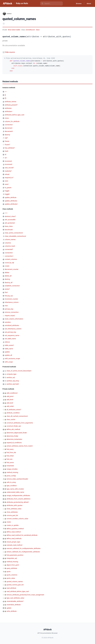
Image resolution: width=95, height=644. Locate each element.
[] (5, 95)
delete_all (8, 276)
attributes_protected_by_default (18, 502)
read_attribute (11, 588)
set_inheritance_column (13, 329)
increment (8, 161)
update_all (8, 355)
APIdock (8, 3)
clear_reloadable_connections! (15, 236)
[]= (6, 98)
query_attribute (12, 568)
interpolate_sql (12, 558)
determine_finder (12, 436)
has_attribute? (10, 148)
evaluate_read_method (14, 545)
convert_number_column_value (17, 519)
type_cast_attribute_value (15, 598)
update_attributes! (11, 204)
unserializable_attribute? (15, 601)
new (6, 306)
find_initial (10, 456)
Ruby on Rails (22, 3)
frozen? (7, 145)
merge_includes (12, 469)
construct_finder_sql (14, 426)
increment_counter (11, 299)
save (6, 181)
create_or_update (12, 525)
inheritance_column (12, 302)
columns (8, 243)
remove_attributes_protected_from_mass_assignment (25, 595)
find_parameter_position (15, 555)
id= (6, 158)
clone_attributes (12, 512)
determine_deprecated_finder (17, 433)
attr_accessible (10, 220)
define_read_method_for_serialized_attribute (22, 535)
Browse (77, 3)
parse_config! (11, 476)
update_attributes (11, 201)
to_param (8, 188)
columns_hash (10, 246)
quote (8, 572)
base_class (9, 226)
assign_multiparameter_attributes (18, 495)
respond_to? (9, 178)
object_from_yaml (13, 565)
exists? (7, 289)
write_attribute (12, 611)
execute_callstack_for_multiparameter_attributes (23, 548)
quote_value (11, 578)
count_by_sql (9, 263)
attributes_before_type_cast (15, 115)
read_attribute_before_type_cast (18, 591)
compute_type (11, 374)
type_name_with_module (15, 489)
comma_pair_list (12, 515)
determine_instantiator (14, 439)
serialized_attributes (12, 325)
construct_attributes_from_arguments (20, 423)
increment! (9, 164)
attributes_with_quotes (14, 505)
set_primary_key (10, 332)
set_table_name (10, 339)
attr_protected (10, 223)
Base (38, 30)
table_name (9, 349)
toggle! (7, 194)
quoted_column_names (15, 582)
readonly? (8, 171)
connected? (9, 249)
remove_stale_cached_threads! (17, 479)
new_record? (9, 168)
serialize (8, 322)
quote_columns (12, 575)
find (6, 292)
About (88, 3)
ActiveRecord (30, 30)
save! (7, 184)
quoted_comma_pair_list (15, 585)
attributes (8, 108)
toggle (7, 191)
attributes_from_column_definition (18, 499)
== (6, 92)
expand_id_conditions (14, 443)
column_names (10, 239)
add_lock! (10, 403)
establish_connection (12, 286)
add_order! (10, 406)
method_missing (12, 472)
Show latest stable (14, 30)
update (7, 352)
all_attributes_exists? (14, 410)
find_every (10, 449)
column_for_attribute (12, 121)
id (5, 154)
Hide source (10, 52)
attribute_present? (11, 105)
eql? (6, 138)
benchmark (9, 230)
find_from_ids (11, 452)
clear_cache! (11, 419)
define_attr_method (13, 429)
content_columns (11, 259)
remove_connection (12, 312)
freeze (7, 141)
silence (7, 342)
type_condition (12, 486)
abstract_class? (10, 216)
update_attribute (11, 197)
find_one (9, 459)
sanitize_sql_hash (13, 384)
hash (7, 151)
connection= (9, 256)
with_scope (9, 362)
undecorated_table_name (15, 492)
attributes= (9, 111)
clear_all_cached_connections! (17, 416)
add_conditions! (12, 393)
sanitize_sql (11, 377)
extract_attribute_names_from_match (20, 446)
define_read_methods (14, 539)
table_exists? (9, 345)
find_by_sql (9, 296)
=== (6, 213)
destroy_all (9, 283)
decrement (9, 128)
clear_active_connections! (14, 233)
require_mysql (10, 316)
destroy (7, 135)
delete (7, 272)
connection (9, 125)
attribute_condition (13, 413)
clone (7, 118)
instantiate (10, 466)
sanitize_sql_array (13, 381)
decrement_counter (12, 269)
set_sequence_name (12, 335)
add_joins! (10, 396)
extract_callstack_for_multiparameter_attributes (23, 552)
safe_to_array (11, 482)
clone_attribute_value (14, 509)
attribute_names (11, 102)
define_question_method (15, 529)
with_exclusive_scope (12, 359)
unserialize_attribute (14, 605)
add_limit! (10, 400)
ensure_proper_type (13, 542)
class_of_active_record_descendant (19, 371)
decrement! (9, 131)
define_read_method (14, 532)
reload (7, 174)
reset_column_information (14, 319)
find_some (10, 462)
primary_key (9, 309)
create (7, 266)
